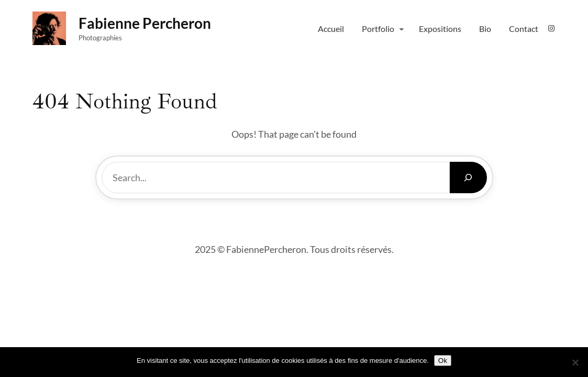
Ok (443, 361)
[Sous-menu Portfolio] (402, 29)
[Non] (575, 362)
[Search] (468, 178)
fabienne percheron (145, 23)
